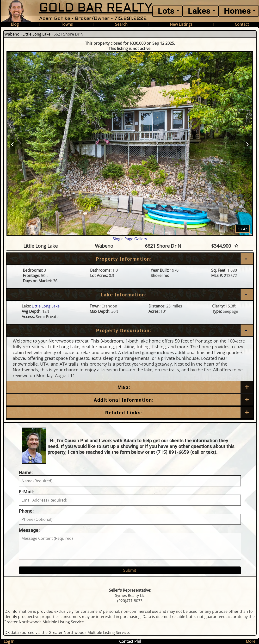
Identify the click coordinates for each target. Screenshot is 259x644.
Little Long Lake (37, 34)
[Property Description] (130, 331)
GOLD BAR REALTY (96, 8)
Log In (9, 641)
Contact (242, 24)
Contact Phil (130, 641)
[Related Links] (130, 413)
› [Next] (247, 144)
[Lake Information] (130, 295)
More (251, 641)
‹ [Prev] (12, 144)
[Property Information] (130, 259)
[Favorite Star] (236, 246)
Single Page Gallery (130, 239)
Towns (67, 24)
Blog (15, 24)
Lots (166, 11)
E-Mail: (26, 492)
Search (121, 24)
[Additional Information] (130, 400)
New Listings (181, 24)
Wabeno (12, 34)
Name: (26, 472)
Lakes (199, 11)
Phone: (26, 511)
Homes (237, 11)
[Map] (130, 387)
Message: (29, 530)
